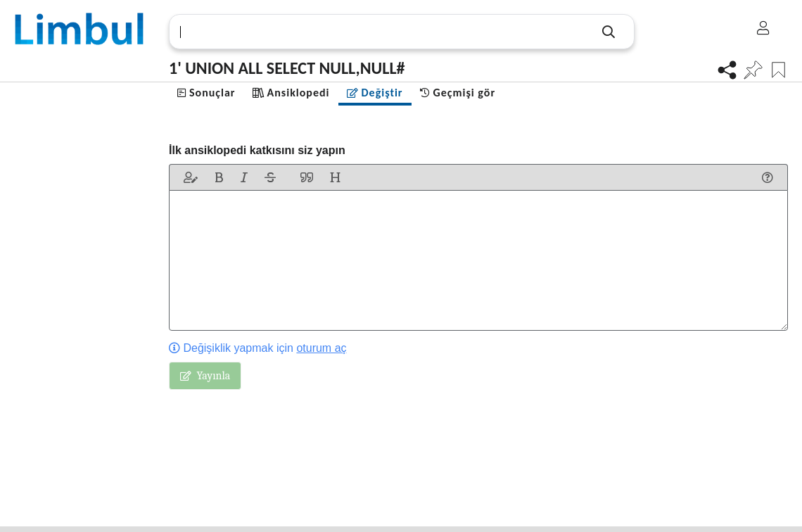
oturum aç (321, 348)
